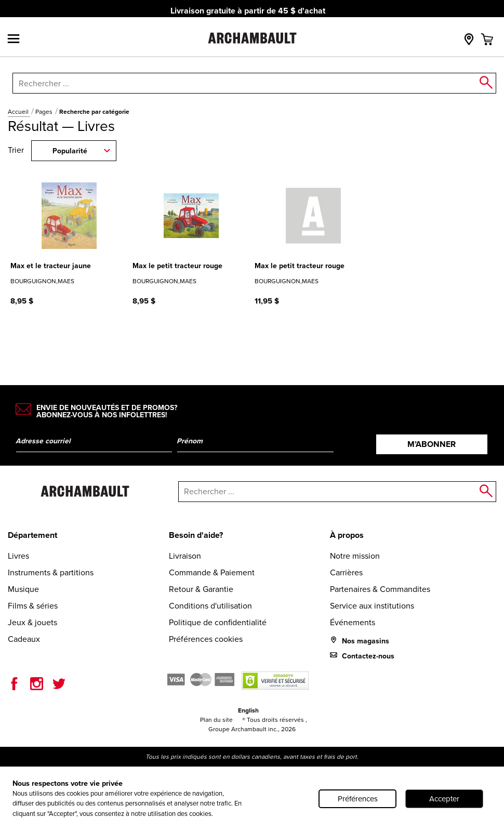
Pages (45, 112)
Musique (23, 589)
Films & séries (33, 606)
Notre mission (355, 556)
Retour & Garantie (201, 589)
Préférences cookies (206, 639)
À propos (347, 535)
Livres (18, 556)
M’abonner (432, 444)
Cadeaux (24, 639)
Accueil (19, 112)
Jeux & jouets (32, 622)
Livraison (185, 556)
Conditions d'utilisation (210, 606)
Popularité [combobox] (70, 151)
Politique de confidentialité (218, 622)
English (248, 710)
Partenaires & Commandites (380, 589)
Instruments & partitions (51, 572)
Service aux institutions (372, 606)
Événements (353, 622)
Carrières (346, 572)
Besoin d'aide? (196, 535)
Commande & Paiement (212, 572)
